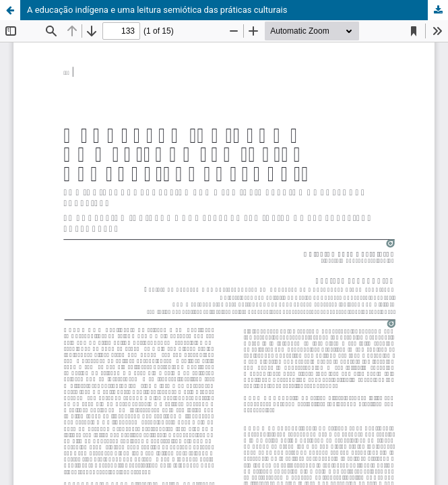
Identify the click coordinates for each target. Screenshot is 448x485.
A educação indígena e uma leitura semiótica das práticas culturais (157, 10)
